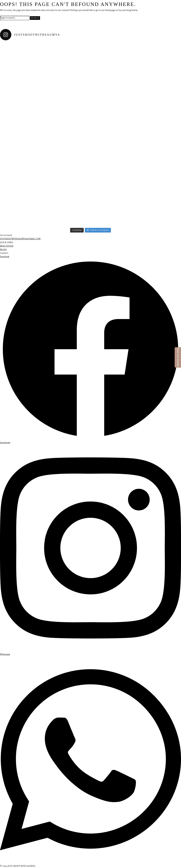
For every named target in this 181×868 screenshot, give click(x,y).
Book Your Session (178, 357)
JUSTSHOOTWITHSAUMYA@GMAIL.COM (20, 239)
